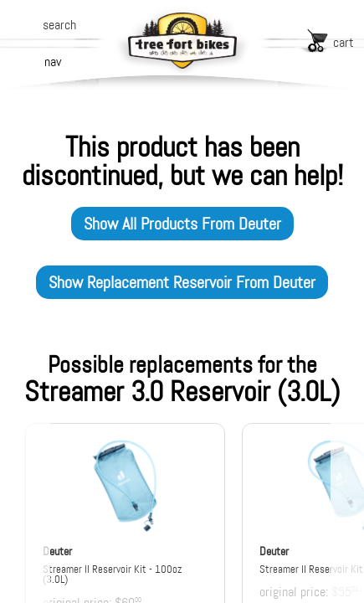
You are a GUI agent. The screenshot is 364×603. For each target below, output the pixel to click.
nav (53, 62)
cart (343, 42)
